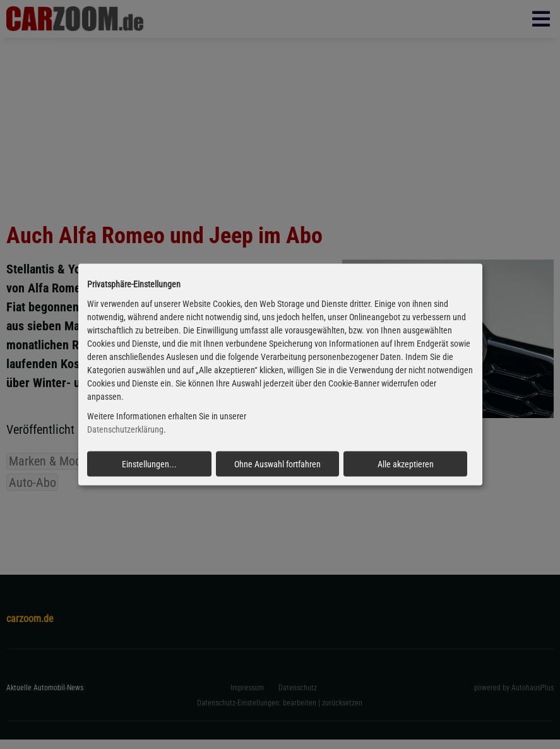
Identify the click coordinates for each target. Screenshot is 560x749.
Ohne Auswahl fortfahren (277, 464)
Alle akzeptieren (406, 464)
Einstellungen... (149, 464)
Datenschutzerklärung (125, 429)
